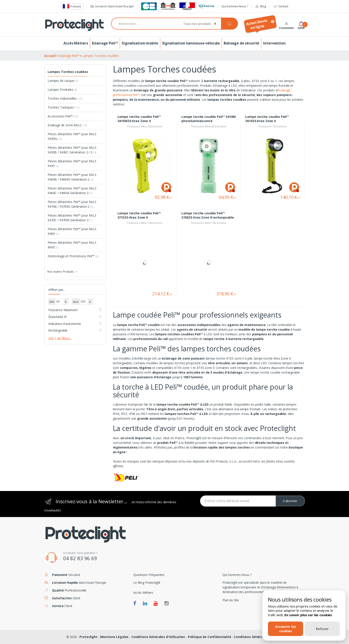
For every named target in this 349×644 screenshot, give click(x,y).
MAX (76, 302)
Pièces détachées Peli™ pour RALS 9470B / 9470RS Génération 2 (72, 204)
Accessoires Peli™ (63, 116)
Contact (281, 6)
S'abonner (290, 501)
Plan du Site (231, 600)
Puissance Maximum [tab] (63, 310)
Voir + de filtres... (60, 338)
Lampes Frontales (62, 90)
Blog (261, 6)
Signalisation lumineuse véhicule (191, 43)
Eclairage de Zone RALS (67, 125)
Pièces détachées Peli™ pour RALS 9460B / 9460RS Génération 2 (72, 177)
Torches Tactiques (64, 107)
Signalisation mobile (140, 43)
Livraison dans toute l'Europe (112, 6)
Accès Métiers (76, 43)
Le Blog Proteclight (147, 583)
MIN (52, 302)
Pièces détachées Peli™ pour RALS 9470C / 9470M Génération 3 (72, 218)
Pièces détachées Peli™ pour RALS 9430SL (72, 136)
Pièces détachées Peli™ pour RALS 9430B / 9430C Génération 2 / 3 (72, 150)
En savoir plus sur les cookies (308, 615)
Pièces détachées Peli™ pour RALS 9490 (72, 231)
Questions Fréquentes (149, 575)
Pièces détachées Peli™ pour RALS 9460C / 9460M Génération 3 (72, 191)
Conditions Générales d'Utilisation (158, 637)
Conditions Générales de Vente (258, 637)
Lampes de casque (63, 81)
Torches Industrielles (65, 98)
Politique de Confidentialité (210, 637)
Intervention (274, 43)
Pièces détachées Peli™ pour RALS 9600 (72, 245)
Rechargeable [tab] (58, 330)
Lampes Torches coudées (68, 72)
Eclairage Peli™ (105, 43)
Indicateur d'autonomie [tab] (65, 324)
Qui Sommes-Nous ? (235, 6)
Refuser (322, 629)
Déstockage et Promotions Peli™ (73, 256)
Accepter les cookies (286, 629)
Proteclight (88, 637)
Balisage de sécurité (241, 43)
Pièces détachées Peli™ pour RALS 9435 (72, 163)
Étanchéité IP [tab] (58, 317)
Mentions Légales (114, 637)
